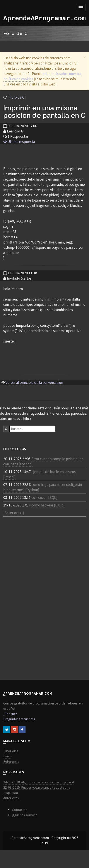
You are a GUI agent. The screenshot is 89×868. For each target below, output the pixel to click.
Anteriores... (12, 798)
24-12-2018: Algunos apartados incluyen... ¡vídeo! (39, 782)
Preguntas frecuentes (19, 719)
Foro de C (17, 97)
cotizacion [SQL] (44, 497)
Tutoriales (11, 751)
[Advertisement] (44, 155)
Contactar (19, 810)
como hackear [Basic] (48, 505)
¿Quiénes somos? (24, 815)
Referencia (11, 761)
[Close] (85, 57)
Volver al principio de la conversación (34, 383)
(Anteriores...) (14, 513)
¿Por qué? (10, 714)
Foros (8, 756)
